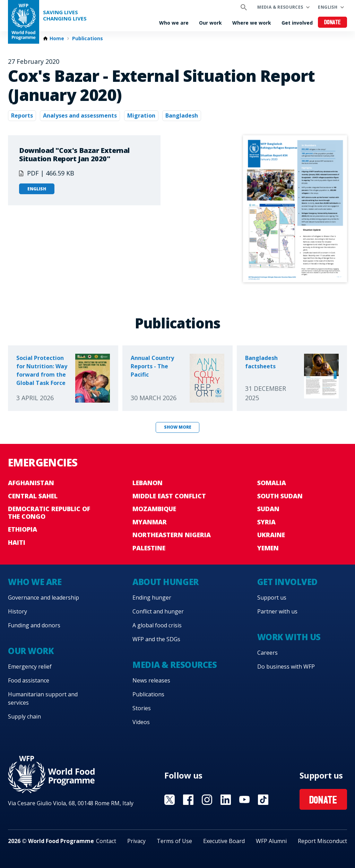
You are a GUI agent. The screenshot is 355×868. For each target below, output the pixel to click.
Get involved (297, 23)
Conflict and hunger (158, 611)
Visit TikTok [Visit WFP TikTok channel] (263, 800)
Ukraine (271, 535)
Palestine (149, 548)
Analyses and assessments (80, 115)
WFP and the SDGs (156, 639)
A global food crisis (157, 625)
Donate (333, 23)
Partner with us (277, 611)
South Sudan (280, 496)
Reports (22, 115)
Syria (266, 522)
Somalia (272, 483)
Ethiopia (23, 529)
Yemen (268, 548)
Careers (267, 653)
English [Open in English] (37, 189)
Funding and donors (34, 625)
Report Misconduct (322, 841)
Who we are (174, 23)
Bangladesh (182, 115)
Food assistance (29, 680)
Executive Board (224, 841)
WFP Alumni (271, 841)
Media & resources (280, 7)
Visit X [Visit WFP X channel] (170, 800)
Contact (106, 841)
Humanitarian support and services (43, 698)
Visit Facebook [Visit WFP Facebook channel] (188, 800)
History (18, 611)
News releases (151, 680)
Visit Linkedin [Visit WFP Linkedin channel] (226, 800)
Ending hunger (152, 598)
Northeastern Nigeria (172, 535)
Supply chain (24, 716)
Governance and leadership (44, 598)
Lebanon (148, 483)
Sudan (268, 509)
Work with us (289, 637)
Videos (141, 722)
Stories (142, 708)
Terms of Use (174, 841)
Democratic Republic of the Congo (49, 513)
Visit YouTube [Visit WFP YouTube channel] (244, 800)
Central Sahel (33, 496)
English (328, 7)
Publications (88, 38)
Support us (272, 598)
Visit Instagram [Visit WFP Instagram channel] (207, 800)
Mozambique (154, 509)
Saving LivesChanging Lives (65, 15)
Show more (178, 427)
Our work (210, 23)
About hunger (165, 582)
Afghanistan (31, 483)
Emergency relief (30, 667)
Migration (141, 115)
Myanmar (150, 522)
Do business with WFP (286, 667)
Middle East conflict (169, 496)
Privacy (136, 841)
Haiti (17, 542)
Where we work (252, 23)
